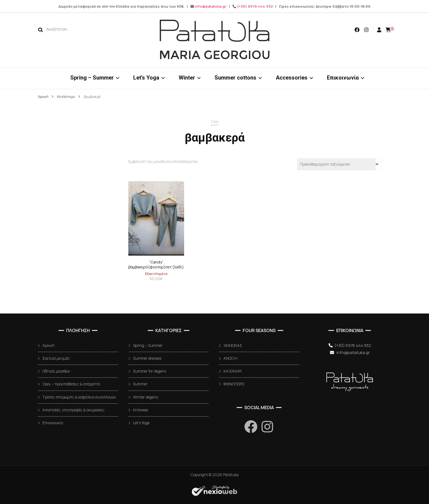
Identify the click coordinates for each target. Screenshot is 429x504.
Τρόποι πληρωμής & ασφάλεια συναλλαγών (79, 397)
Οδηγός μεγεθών (56, 371)
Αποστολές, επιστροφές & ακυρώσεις (73, 410)
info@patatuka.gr (211, 6)
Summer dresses (147, 358)
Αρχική (49, 345)
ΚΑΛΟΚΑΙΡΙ (233, 371)
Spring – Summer (92, 78)
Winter (187, 78)
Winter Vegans (145, 397)
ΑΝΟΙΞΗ (231, 358)
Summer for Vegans (150, 371)
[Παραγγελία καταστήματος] (339, 164)
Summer (140, 384)
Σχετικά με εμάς (56, 358)
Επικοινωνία (343, 78)
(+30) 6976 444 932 (255, 6)
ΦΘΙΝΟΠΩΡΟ (234, 384)
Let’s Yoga (146, 78)
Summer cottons (235, 78)
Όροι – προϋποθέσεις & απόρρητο (71, 384)
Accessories (292, 78)
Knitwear (141, 410)
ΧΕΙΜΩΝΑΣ (233, 345)
